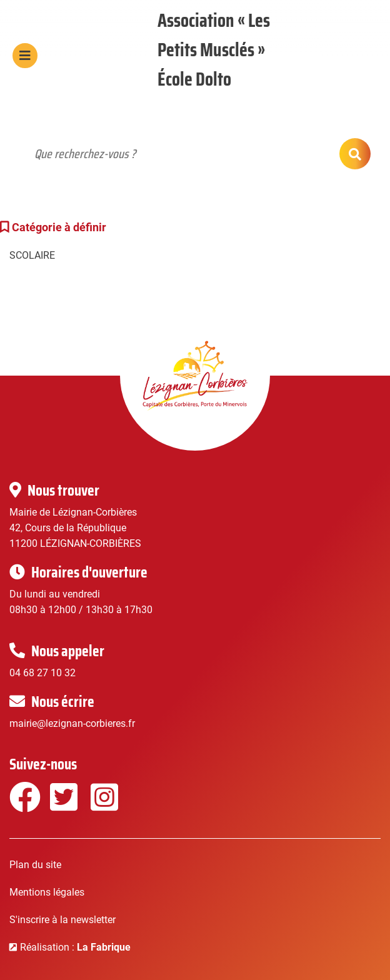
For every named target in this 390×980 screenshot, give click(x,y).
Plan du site (35, 865)
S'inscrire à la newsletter (62, 920)
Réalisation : (75, 947)
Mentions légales (47, 892)
